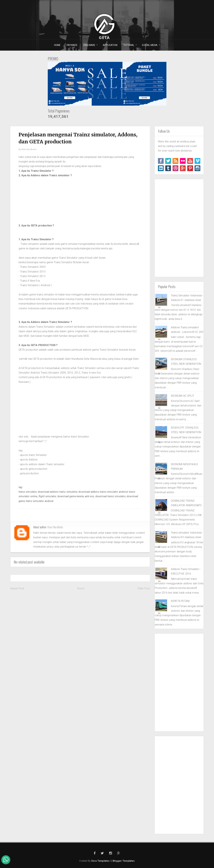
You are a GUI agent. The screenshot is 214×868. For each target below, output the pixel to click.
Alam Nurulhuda (55, 527)
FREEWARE (89, 45)
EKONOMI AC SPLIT (183, 396)
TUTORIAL (129, 45)
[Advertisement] (80, 201)
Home (81, 588)
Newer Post (17, 588)
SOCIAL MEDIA (150, 45)
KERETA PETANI (180, 601)
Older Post (144, 588)
